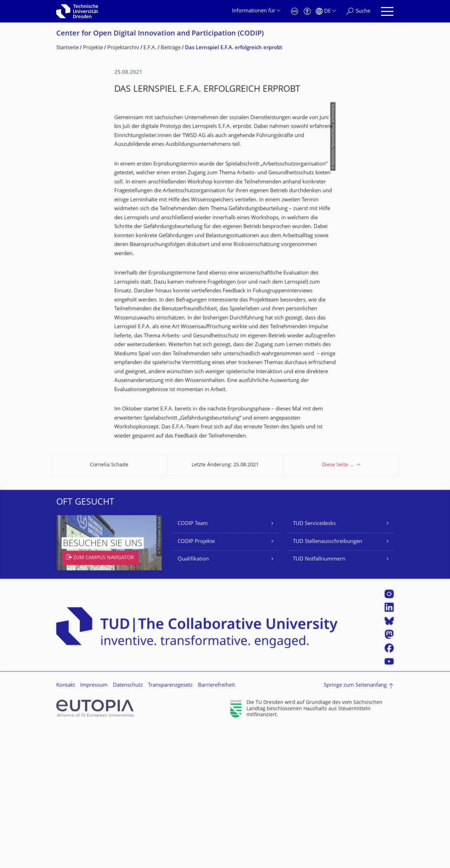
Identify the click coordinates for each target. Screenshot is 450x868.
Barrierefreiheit (216, 825)
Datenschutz (128, 825)
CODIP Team (193, 663)
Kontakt (66, 825)
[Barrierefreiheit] (307, 11)
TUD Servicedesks (314, 663)
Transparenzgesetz (170, 825)
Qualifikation (193, 698)
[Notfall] (295, 11)
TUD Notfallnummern (319, 698)
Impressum (94, 825)
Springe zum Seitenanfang (355, 825)
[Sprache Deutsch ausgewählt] (326, 11)
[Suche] (358, 11)
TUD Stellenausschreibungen (327, 681)
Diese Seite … (338, 604)
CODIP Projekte (196, 681)
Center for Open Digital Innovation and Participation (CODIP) (160, 34)
